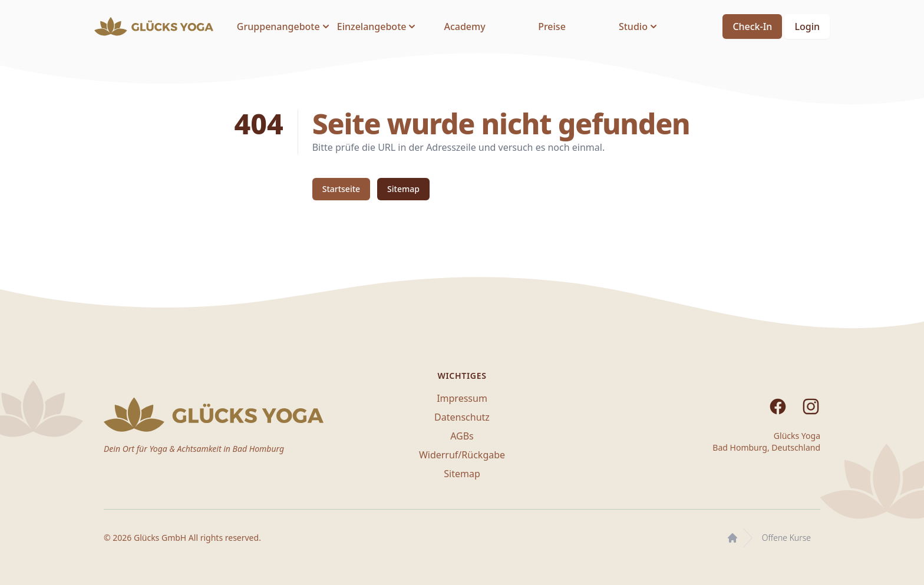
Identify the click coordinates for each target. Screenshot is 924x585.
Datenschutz (462, 417)
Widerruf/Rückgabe (462, 455)
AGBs (462, 436)
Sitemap (403, 189)
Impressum (462, 398)
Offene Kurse (786, 538)
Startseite (341, 189)
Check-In (752, 27)
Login (807, 27)
